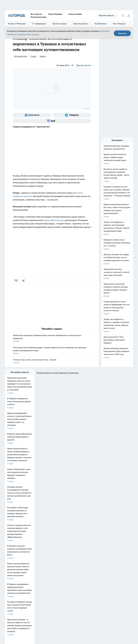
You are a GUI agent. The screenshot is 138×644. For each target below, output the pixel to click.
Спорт (33, 56)
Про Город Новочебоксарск (14, 552)
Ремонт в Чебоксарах (17, 24)
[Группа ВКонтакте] (32, 115)
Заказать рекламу (81, 24)
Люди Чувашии (55, 14)
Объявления (9, 572)
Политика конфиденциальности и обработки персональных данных (26, 611)
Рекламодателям (38, 17)
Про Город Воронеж (70, 552)
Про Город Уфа (68, 555)
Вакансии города (60, 24)
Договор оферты (39, 572)
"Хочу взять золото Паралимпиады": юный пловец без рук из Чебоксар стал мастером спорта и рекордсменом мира (52, 351)
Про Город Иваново (89, 552)
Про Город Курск (30, 555)
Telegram (8, 569)
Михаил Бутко (84, 65)
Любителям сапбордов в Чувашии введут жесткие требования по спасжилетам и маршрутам (52, 338)
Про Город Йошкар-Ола (51, 552)
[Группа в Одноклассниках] (110, 556)
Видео (43, 56)
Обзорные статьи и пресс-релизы (73, 572)
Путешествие (21, 56)
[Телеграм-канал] (72, 115)
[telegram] (24, 281)
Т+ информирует (39, 24)
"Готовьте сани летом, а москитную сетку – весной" (52, 361)
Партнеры (65, 574)
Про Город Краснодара (51, 560)
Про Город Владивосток (32, 560)
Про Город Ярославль (12, 555)
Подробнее (85, 608)
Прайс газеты (9, 574)
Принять (122, 33)
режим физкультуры (54, 220)
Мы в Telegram (119, 24)
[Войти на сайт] (129, 16)
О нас (35, 569)
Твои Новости (29, 552)
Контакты (65, 569)
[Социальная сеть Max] (52, 121)
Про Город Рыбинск (50, 555)
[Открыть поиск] (123, 16)
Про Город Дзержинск (12, 560)
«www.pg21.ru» (21, 579)
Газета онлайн (75, 14)
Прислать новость (106, 15)
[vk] (16, 281)
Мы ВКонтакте (101, 24)
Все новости (36, 14)
